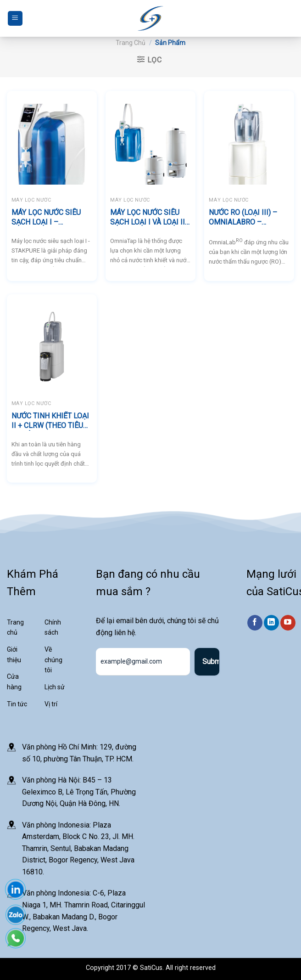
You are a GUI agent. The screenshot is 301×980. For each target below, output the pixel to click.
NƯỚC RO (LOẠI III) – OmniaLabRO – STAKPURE (243, 218)
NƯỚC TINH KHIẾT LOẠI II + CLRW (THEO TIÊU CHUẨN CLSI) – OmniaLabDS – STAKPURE (50, 422)
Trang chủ (131, 43)
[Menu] (15, 19)
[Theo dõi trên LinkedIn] (271, 623)
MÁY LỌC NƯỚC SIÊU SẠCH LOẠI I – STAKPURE (46, 218)
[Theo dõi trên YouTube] (288, 623)
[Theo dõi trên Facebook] (255, 623)
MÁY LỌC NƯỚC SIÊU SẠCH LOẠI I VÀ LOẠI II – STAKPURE (148, 218)
